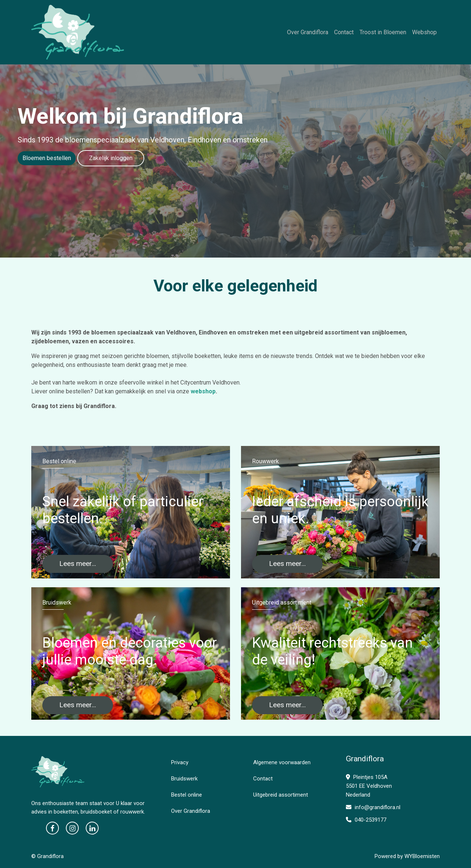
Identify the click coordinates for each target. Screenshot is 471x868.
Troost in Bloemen (383, 32)
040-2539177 (366, 820)
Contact (344, 32)
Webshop (424, 32)
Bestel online (187, 795)
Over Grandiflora (308, 32)
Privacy (180, 762)
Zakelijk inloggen (111, 158)
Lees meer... (78, 564)
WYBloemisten (422, 856)
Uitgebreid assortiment (281, 795)
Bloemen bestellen (47, 158)
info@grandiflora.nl (373, 807)
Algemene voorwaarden (282, 762)
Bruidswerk (184, 779)
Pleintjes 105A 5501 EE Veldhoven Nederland (369, 786)
